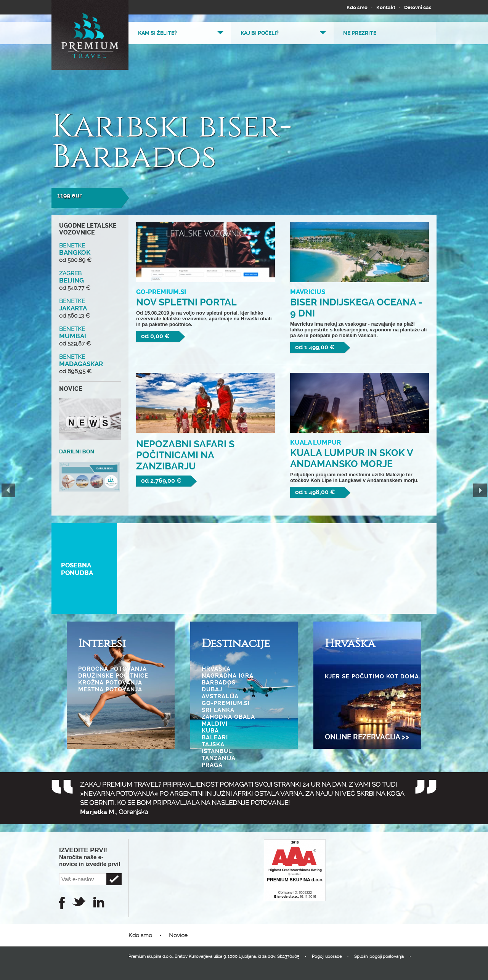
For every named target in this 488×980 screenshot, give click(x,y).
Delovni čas (418, 7)
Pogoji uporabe (327, 957)
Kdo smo (357, 7)
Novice (178, 935)
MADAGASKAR (90, 364)
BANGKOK (90, 253)
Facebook (62, 903)
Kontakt (386, 7)
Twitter (79, 901)
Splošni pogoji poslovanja (379, 957)
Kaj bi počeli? (260, 33)
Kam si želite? (157, 33)
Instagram (99, 902)
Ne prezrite (360, 33)
